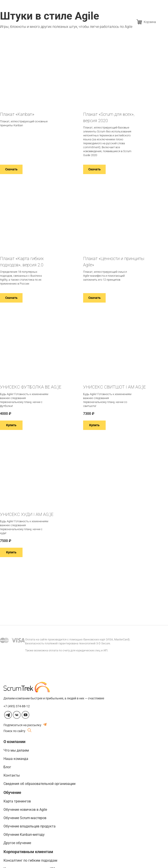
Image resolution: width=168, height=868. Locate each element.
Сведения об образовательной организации (39, 784)
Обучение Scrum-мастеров (25, 818)
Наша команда (16, 759)
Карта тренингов (17, 801)
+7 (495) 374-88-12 (17, 706)
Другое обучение (17, 843)
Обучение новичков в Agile (25, 810)
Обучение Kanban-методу (24, 835)
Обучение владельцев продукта (30, 826)
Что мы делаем (16, 750)
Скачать (11, 169)
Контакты (12, 775)
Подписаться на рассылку (25, 725)
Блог (7, 767)
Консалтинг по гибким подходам (30, 860)
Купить (11, 425)
